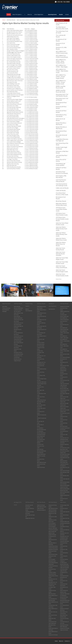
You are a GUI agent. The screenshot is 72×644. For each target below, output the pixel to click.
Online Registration (39, 14)
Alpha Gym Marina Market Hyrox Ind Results (61, 244)
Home (9, 14)
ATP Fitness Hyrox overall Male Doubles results (61, 209)
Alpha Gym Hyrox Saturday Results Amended (61, 254)
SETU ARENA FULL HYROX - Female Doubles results (61, 82)
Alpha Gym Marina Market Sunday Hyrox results (62, 229)
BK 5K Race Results (61, 201)
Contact (67, 14)
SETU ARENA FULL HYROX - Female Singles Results (61, 77)
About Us (30, 14)
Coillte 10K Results (61, 191)
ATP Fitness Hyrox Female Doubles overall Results (62, 219)
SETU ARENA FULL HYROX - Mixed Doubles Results (61, 61)
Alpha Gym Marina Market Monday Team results (62, 234)
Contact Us (67, 641)
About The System (17, 14)
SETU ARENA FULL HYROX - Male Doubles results (62, 71)
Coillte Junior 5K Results (62, 188)
